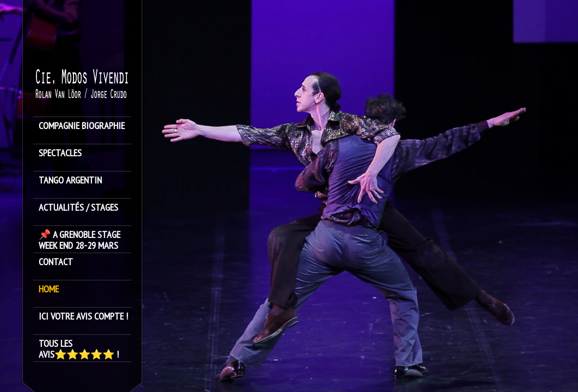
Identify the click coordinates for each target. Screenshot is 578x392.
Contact (56, 262)
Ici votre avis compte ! (83, 317)
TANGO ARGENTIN (70, 180)
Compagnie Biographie (82, 126)
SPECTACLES (60, 153)
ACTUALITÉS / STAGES (78, 208)
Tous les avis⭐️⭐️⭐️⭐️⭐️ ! (79, 349)
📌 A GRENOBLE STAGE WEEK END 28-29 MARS (80, 240)
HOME (49, 289)
